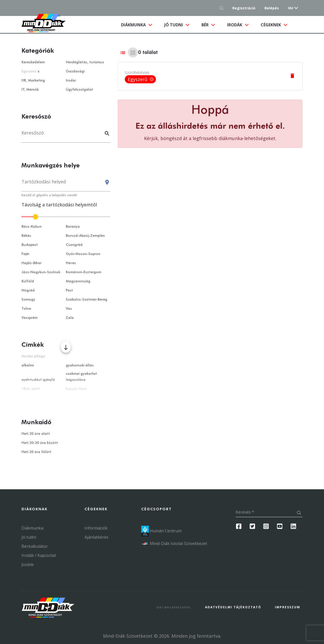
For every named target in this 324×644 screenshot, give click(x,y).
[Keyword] (106, 134)
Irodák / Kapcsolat (39, 555)
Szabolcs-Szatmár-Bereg (87, 300)
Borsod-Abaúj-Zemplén (85, 236)
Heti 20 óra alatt (36, 434)
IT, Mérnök (30, 90)
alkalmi (28, 365)
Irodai (71, 81)
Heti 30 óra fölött (36, 452)
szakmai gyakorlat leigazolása (81, 377)
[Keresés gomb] (223, 8)
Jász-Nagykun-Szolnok (41, 272)
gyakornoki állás (80, 365)
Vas (69, 309)
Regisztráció (244, 8)
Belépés (272, 8)
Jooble (28, 564)
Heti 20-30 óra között (40, 443)
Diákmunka (140, 25)
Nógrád (28, 290)
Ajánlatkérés (96, 537)
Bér (206, 25)
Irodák (235, 25)
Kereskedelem (33, 62)
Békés (26, 236)
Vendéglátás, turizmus (85, 62)
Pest (69, 290)
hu (291, 8)
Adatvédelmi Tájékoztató (233, 607)
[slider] (66, 217)
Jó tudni (174, 25)
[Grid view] (133, 52)
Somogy (28, 300)
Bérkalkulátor (35, 546)
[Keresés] (66, 135)
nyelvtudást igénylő (38, 380)
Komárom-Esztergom (84, 272)
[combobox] (66, 184)
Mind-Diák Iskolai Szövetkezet (174, 543)
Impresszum (288, 607)
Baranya (73, 227)
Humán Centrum (161, 531)
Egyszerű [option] (140, 79)
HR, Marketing (33, 81)
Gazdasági (75, 71)
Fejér (25, 254)
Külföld (28, 281)
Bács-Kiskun (32, 227)
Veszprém (29, 318)
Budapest (30, 245)
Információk (96, 528)
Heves (71, 263)
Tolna (26, 309)
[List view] (123, 52)
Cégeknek (271, 25)
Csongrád (74, 245)
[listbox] (140, 79)
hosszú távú (76, 389)
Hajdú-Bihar (32, 263)
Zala (70, 318)
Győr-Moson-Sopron (83, 254)
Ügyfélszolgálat (79, 90)
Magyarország (78, 281)
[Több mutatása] (66, 347)
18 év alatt (31, 389)
